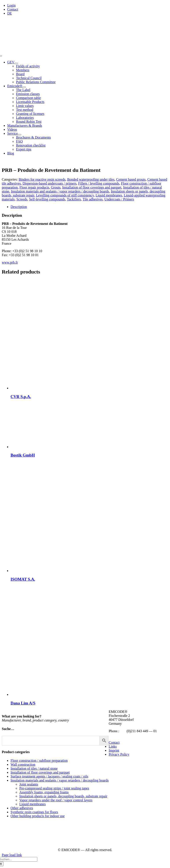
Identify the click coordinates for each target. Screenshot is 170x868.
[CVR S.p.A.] (65, 388)
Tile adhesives (92, 199)
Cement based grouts (131, 179)
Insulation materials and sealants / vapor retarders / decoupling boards (60, 191)
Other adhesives (22, 808)
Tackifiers (74, 199)
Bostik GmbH (23, 455)
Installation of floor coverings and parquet (92, 187)
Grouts (56, 187)
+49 (123, 731)
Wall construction (23, 764)
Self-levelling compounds (47, 199)
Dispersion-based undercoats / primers (50, 183)
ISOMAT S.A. (23, 579)
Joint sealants (29, 784)
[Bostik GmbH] (65, 447)
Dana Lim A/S (23, 703)
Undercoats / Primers (119, 199)
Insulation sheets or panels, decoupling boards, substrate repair (63, 796)
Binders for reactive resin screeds (42, 179)
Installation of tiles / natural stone (34, 768)
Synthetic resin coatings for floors (34, 812)
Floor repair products (34, 187)
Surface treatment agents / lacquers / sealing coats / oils (49, 776)
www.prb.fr (10, 262)
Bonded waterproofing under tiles (91, 179)
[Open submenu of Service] (20, 135)
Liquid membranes (109, 195)
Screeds (22, 199)
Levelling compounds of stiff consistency (65, 195)
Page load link (12, 855)
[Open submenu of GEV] (16, 63)
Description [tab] (19, 207)
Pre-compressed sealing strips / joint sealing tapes (54, 788)
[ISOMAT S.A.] (65, 571)
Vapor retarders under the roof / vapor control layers (56, 800)
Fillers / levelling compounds (99, 183)
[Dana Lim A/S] (65, 695)
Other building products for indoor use (38, 816)
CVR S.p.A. (21, 397)
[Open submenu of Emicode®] (24, 87)
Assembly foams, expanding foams (44, 792)
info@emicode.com (122, 735)
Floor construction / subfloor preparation (39, 761)
